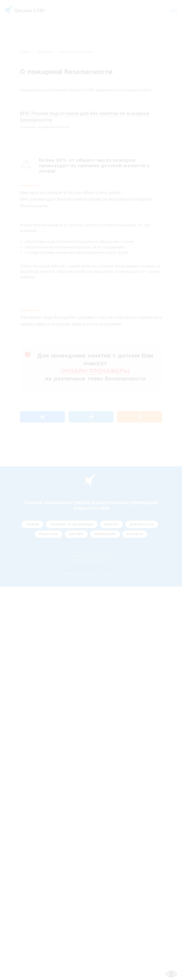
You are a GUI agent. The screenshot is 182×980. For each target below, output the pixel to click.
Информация (105, 534)
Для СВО (76, 534)
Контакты (135, 534)
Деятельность (142, 524)
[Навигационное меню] (174, 11)
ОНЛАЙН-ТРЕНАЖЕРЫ (95, 372)
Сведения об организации (72, 524)
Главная (25, 52)
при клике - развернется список (44, 127)
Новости (111, 524)
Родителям (45, 52)
